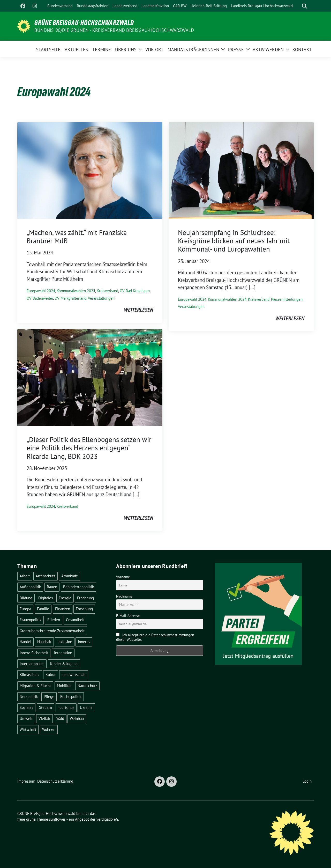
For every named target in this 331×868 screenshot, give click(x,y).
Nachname (124, 596)
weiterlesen (138, 310)
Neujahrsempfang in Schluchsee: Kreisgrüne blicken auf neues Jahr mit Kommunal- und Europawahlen (234, 241)
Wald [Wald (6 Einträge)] (60, 719)
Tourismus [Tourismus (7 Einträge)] (66, 707)
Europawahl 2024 (41, 291)
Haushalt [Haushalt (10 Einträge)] (44, 642)
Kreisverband (107, 291)
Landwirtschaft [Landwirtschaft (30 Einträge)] (74, 675)
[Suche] (297, 6)
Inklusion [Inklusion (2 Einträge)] (65, 642)
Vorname (123, 577)
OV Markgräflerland (70, 298)
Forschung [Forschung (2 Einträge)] (84, 609)
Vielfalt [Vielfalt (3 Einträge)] (44, 719)
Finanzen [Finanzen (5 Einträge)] (63, 609)
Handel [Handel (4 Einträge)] (25, 642)
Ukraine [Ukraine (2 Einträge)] (86, 707)
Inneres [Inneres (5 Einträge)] (84, 642)
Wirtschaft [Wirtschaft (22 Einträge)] (28, 729)
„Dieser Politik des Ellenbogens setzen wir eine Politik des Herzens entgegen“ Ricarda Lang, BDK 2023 (89, 448)
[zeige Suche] (304, 6)
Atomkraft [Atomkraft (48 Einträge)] (69, 576)
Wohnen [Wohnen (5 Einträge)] (49, 729)
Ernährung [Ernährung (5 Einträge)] (85, 598)
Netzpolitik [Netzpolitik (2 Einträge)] (29, 697)
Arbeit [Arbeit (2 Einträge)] (25, 576)
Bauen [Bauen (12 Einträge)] (52, 587)
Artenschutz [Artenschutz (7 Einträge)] (46, 576)
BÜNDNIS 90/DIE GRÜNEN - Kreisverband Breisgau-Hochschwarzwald (114, 30)
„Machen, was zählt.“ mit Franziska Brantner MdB (77, 237)
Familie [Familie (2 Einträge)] (43, 609)
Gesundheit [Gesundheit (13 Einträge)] (75, 620)
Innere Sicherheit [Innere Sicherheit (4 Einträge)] (34, 653)
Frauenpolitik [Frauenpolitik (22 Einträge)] (31, 620)
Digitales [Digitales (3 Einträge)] (46, 598)
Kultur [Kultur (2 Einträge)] (51, 675)
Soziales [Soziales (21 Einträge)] (26, 707)
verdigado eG (107, 819)
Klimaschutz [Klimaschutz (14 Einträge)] (30, 675)
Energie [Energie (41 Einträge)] (65, 598)
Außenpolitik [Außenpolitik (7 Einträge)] (30, 587)
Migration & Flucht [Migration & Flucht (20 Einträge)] (35, 686)
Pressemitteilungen (287, 299)
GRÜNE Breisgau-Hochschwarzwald (84, 23)
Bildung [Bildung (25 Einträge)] (26, 598)
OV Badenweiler (40, 298)
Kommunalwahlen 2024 (76, 291)
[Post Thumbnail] (90, 170)
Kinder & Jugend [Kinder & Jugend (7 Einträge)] (64, 664)
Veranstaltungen (101, 298)
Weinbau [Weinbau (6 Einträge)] (77, 719)
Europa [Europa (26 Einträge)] (25, 609)
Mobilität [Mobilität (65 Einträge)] (64, 686)
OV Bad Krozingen (135, 291)
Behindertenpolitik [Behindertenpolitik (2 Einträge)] (78, 587)
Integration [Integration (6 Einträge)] (63, 653)
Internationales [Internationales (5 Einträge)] (32, 664)
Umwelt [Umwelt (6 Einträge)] (26, 719)
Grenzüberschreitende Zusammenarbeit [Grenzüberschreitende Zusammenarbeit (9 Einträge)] (52, 631)
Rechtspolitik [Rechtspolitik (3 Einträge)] (71, 697)
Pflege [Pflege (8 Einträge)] (49, 697)
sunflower (57, 819)
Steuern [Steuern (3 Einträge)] (46, 707)
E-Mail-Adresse (128, 616)
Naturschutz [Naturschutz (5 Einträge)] (87, 686)
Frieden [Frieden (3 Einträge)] (54, 620)
